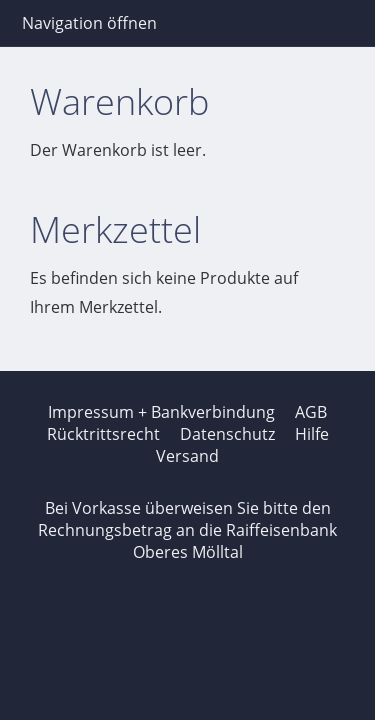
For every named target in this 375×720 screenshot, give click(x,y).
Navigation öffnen (89, 23)
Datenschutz (227, 434)
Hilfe (312, 434)
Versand (187, 456)
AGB (311, 412)
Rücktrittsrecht (103, 434)
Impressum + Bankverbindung (161, 412)
